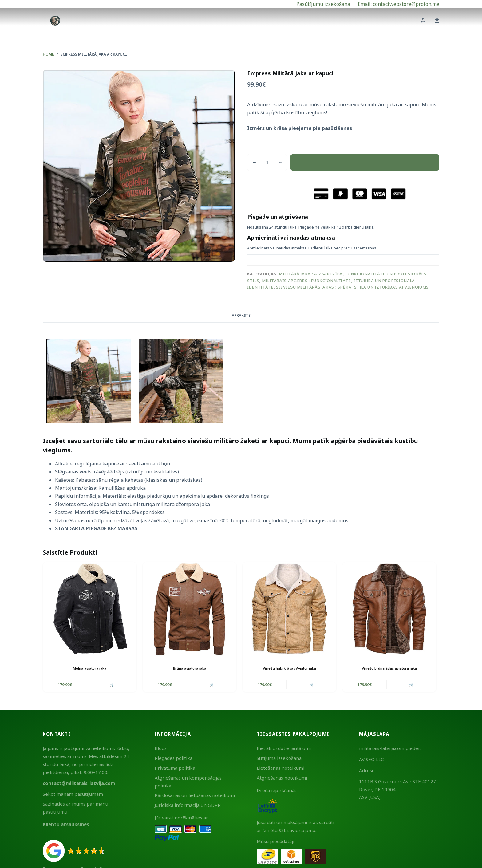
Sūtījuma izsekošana (279, 759)
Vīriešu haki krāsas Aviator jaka (289, 668)
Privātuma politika (175, 769)
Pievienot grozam (365, 162)
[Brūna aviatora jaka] (190, 609)
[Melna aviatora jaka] (90, 609)
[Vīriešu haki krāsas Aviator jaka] (289, 609)
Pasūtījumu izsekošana (323, 4)
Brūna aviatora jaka (190, 668)
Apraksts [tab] (241, 315)
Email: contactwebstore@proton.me (399, 4)
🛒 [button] (111, 685)
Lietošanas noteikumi (281, 769)
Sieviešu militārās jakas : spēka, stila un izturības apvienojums (352, 287)
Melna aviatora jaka (90, 668)
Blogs (161, 749)
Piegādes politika (174, 759)
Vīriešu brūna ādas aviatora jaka (389, 668)
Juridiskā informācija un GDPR (188, 806)
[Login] (423, 20)
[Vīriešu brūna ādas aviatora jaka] (389, 609)
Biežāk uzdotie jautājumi (284, 749)
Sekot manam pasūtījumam (73, 795)
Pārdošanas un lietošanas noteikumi (195, 796)
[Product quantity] (267, 162)
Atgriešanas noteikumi (282, 779)
